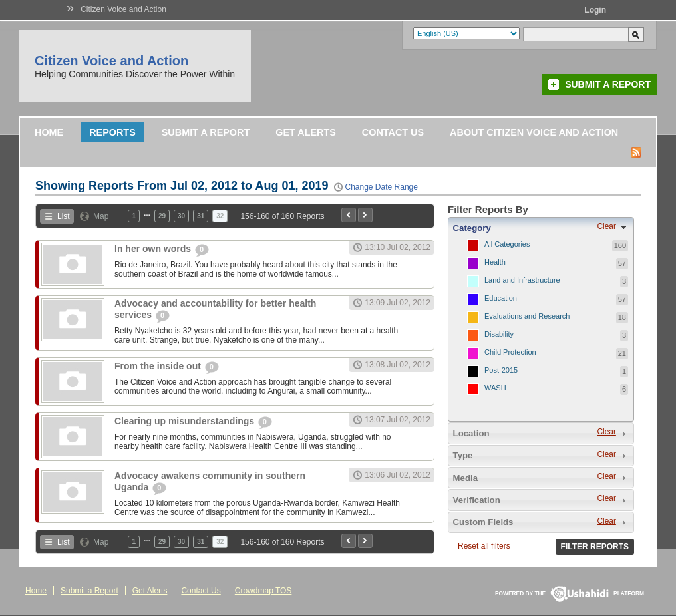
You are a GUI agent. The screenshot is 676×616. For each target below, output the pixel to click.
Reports (112, 132)
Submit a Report (608, 84)
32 (220, 216)
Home (49, 132)
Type (463, 455)
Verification (477, 500)
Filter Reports (595, 547)
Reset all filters (484, 546)
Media (465, 478)
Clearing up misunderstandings (186, 421)
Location (471, 433)
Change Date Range (382, 187)
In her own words (154, 249)
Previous (349, 215)
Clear (606, 226)
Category (472, 228)
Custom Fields (483, 522)
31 (201, 216)
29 (162, 216)
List (64, 216)
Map (101, 216)
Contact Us (393, 132)
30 (181, 216)
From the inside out (159, 366)
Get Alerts (306, 132)
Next (365, 215)
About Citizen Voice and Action (534, 132)
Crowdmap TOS (263, 591)
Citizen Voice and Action (123, 9)
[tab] (541, 228)
